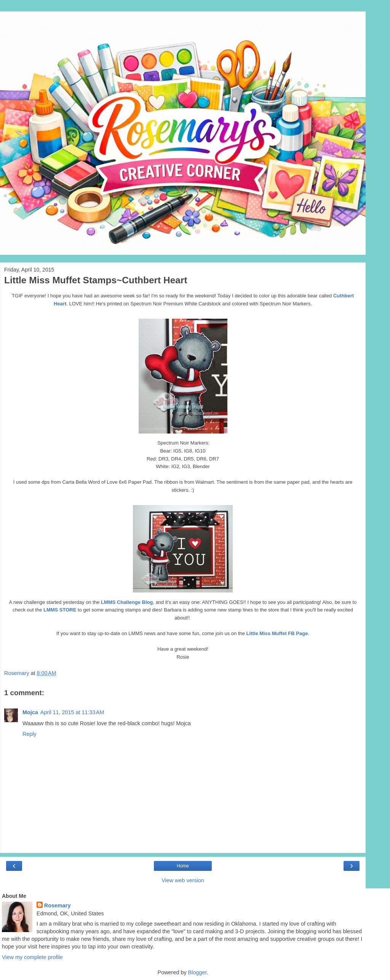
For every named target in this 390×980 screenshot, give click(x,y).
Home (183, 866)
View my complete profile (32, 957)
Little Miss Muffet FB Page (277, 633)
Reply (30, 734)
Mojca (30, 712)
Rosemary (58, 905)
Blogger (197, 972)
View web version (183, 880)
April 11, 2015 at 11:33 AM (72, 712)
